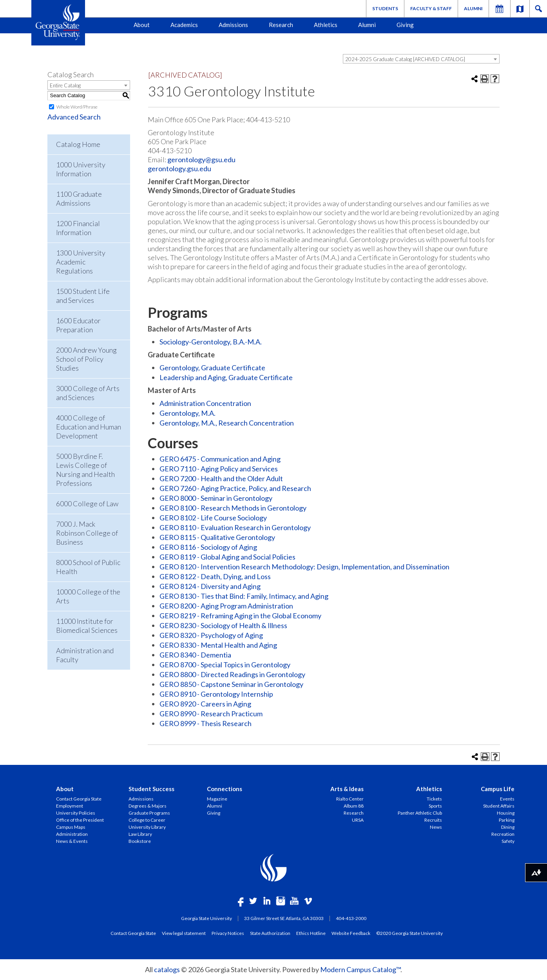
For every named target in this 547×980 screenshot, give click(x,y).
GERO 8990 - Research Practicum (211, 714)
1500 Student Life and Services (83, 296)
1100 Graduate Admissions (79, 198)
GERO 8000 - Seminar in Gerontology (216, 498)
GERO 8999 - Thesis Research (206, 723)
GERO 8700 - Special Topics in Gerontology (225, 665)
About (142, 25)
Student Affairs (499, 806)
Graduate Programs (149, 813)
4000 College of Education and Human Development (89, 427)
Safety (508, 841)
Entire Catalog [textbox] (65, 85)
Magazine (217, 799)
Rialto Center (350, 799)
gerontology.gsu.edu (179, 168)
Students (385, 8)
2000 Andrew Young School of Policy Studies (86, 359)
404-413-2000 (351, 918)
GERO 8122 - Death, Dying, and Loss (215, 576)
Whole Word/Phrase (77, 107)
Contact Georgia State (79, 799)
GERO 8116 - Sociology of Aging (208, 547)
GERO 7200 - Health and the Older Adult (221, 478)
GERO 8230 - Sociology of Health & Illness (223, 625)
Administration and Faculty (85, 655)
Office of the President (80, 820)
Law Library (140, 834)
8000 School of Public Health (88, 567)
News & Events (72, 841)
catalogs (167, 969)
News (436, 827)
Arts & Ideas (347, 789)
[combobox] (421, 59)
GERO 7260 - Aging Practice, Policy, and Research (235, 488)
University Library (147, 827)
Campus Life (498, 789)
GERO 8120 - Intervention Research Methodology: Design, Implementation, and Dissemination (304, 567)
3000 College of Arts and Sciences (88, 393)
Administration (72, 834)
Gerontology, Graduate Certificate (212, 368)
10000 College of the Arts (88, 596)
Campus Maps (71, 827)
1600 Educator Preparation (78, 325)
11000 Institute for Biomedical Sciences (87, 626)
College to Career (147, 820)
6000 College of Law (87, 504)
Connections (225, 789)
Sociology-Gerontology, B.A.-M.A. (211, 342)
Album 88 (354, 806)
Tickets (434, 799)
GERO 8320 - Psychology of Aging (211, 635)
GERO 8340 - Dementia (195, 655)
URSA (358, 820)
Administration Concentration (205, 403)
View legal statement (184, 933)
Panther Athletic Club (420, 813)
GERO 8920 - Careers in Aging (205, 704)
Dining (508, 827)
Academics (184, 25)
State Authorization (270, 933)
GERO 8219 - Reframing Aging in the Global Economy (240, 616)
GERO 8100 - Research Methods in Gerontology (233, 508)
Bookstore (140, 841)
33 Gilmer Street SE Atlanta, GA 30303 (284, 918)
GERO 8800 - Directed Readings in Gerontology (232, 674)
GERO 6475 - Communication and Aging (220, 459)
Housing (506, 813)
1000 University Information (81, 169)
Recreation (503, 834)
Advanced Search (74, 117)
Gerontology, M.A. (187, 413)
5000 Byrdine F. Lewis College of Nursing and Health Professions (85, 470)
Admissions (233, 25)
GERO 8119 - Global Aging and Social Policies (227, 557)
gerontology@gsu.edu (201, 159)
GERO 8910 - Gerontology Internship (216, 694)
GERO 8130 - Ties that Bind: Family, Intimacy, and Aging (244, 596)
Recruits (433, 820)
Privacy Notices (228, 933)
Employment (70, 806)
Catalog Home (78, 144)
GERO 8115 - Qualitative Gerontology (217, 537)
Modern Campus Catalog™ (360, 969)
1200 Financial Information (78, 228)
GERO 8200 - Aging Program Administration (226, 606)
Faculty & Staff (431, 8)
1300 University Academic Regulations (81, 262)
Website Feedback (351, 933)
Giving (405, 25)
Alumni (473, 8)
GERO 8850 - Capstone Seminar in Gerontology (231, 684)
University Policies (76, 813)
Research (281, 25)
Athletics (326, 25)
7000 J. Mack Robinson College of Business (87, 533)
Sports (435, 806)
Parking (507, 820)
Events (507, 799)
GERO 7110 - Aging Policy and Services (219, 469)
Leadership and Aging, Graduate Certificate (226, 377)
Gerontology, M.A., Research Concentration (227, 423)
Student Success (151, 789)
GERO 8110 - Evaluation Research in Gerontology (235, 527)
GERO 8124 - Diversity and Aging (210, 586)
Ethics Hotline (311, 933)
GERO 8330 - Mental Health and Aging (218, 645)
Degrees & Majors (148, 806)
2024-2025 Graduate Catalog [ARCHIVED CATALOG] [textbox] (405, 59)
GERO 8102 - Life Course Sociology (213, 518)
